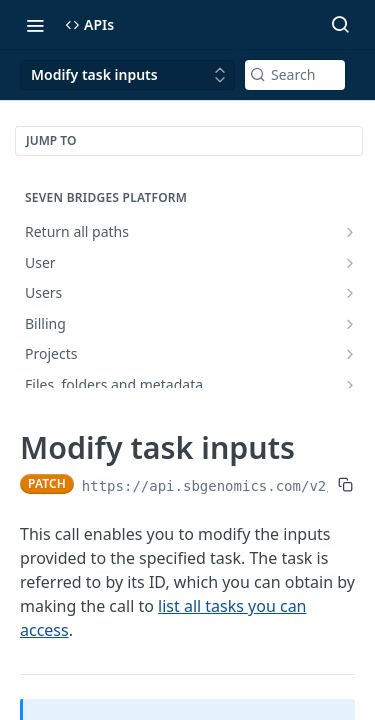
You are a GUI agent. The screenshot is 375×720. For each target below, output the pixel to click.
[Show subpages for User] (350, 263)
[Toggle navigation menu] (35, 25)
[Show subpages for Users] (350, 293)
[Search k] (295, 75)
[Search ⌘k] (340, 25)
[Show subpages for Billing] (350, 324)
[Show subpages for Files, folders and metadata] (350, 385)
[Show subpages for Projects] (350, 354)
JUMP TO (51, 140)
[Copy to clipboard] (345, 484)
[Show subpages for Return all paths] (350, 232)
